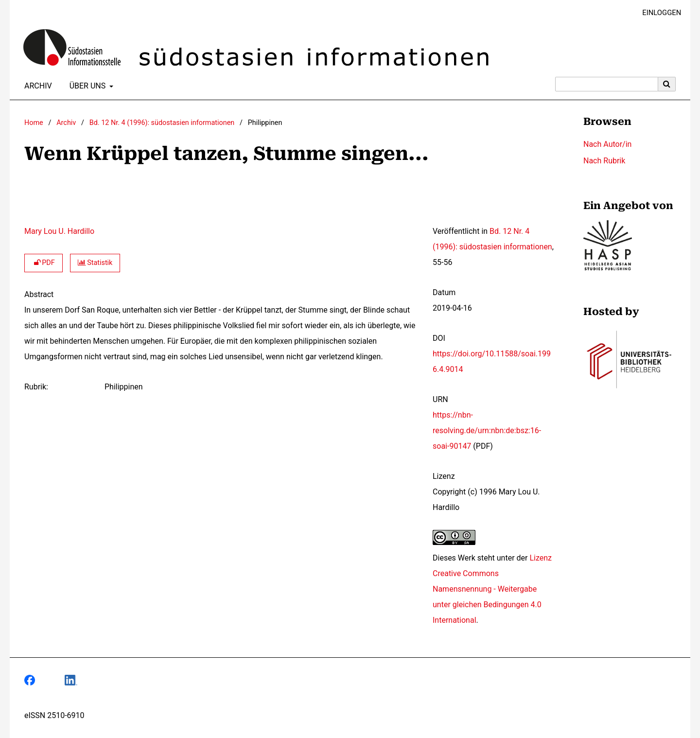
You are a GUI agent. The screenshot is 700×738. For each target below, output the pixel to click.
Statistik (95, 263)
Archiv (36, 86)
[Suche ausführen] (667, 84)
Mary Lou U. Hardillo (59, 231)
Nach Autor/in (607, 144)
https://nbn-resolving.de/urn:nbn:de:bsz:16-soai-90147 (487, 430)
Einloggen (658, 13)
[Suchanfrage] (607, 84)
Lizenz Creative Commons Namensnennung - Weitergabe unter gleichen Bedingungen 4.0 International (492, 589)
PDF (44, 263)
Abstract (39, 294)
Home (34, 123)
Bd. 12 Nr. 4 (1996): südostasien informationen (162, 123)
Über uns (87, 86)
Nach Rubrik (604, 161)
